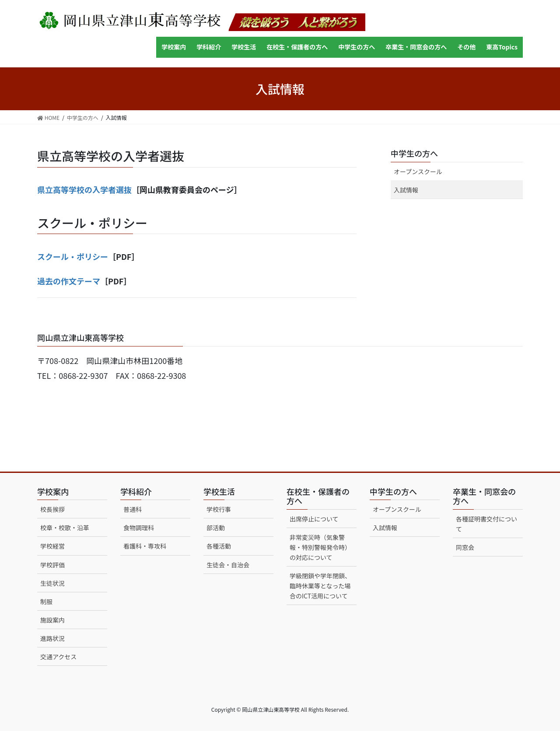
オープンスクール (418, 171)
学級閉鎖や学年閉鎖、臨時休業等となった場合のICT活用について (320, 586)
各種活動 (219, 546)
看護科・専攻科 (145, 546)
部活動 (216, 528)
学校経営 (52, 546)
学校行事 (219, 509)
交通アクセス (58, 657)
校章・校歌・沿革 (65, 528)
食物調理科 (139, 528)
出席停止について (314, 519)
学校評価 (52, 565)
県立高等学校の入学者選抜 (84, 189)
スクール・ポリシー (73, 256)
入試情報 (406, 190)
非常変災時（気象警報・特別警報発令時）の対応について (320, 547)
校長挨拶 (52, 509)
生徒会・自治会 (228, 565)
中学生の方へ (414, 153)
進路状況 (52, 638)
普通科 (133, 509)
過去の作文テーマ (69, 281)
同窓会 (465, 547)
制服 (46, 602)
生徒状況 (52, 583)
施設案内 (52, 620)
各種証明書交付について (486, 524)
